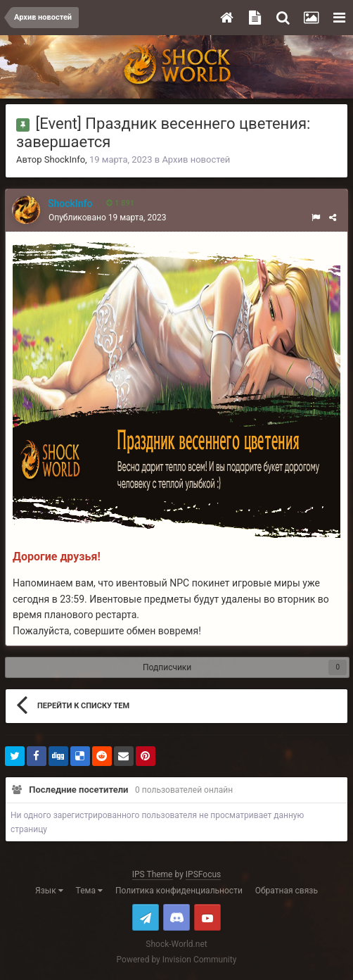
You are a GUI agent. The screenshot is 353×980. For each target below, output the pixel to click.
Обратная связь (287, 891)
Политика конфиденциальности (179, 891)
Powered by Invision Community (177, 960)
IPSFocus (203, 874)
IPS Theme (153, 874)
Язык (49, 891)
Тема (89, 891)
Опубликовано (107, 218)
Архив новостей (196, 159)
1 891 (120, 203)
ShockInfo (65, 159)
